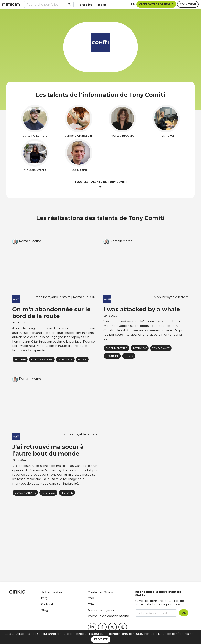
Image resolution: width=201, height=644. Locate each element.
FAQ (44, 598)
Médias (101, 5)
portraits (65, 359)
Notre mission (51, 592)
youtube (112, 356)
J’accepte (101, 639)
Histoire (67, 493)
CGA (91, 604)
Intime (82, 359)
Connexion (188, 4)
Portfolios (85, 5)
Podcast (47, 604)
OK (184, 613)
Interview (140, 348)
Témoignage (161, 348)
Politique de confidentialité (173, 634)
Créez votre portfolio (156, 4)
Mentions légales (101, 610)
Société (20, 359)
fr (133, 4)
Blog (44, 610)
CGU (91, 598)
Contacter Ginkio (100, 592)
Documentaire (42, 359)
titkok (129, 356)
